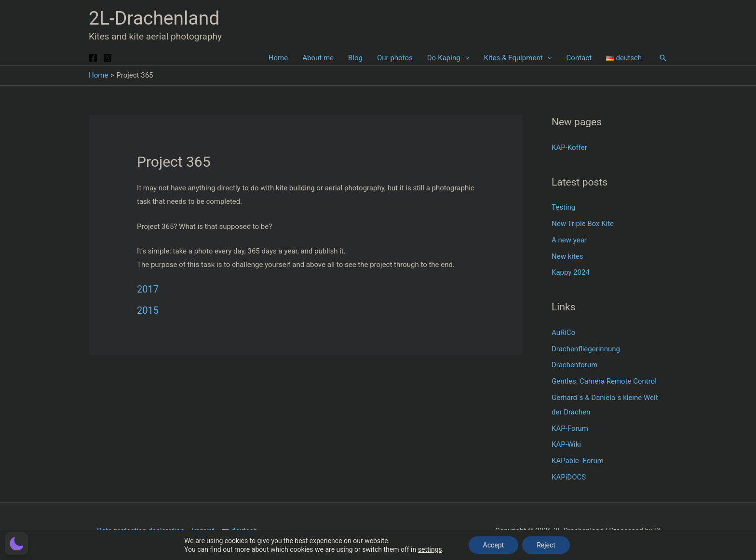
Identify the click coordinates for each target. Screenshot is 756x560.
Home (278, 58)
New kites (567, 256)
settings (430, 549)
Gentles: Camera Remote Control (604, 381)
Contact (579, 58)
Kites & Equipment (513, 58)
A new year (569, 240)
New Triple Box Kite (583, 224)
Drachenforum (574, 365)
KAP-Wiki (566, 444)
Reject (546, 545)
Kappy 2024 (571, 272)
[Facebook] (93, 58)
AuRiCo (563, 333)
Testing (563, 207)
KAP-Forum (570, 428)
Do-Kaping (444, 58)
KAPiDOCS (569, 477)
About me (318, 58)
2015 (148, 310)
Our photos (395, 58)
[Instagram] (108, 58)
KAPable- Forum (578, 461)
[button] (663, 58)
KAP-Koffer (569, 147)
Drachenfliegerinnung (586, 349)
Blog (355, 58)
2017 (148, 289)
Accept (494, 545)
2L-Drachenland (154, 18)
